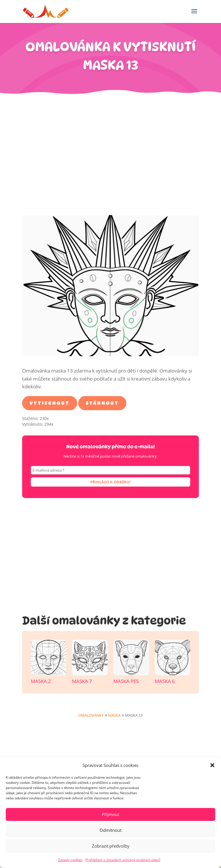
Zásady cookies (70, 860)
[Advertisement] (110, 158)
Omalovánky (91, 715)
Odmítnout (110, 830)
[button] (212, 765)
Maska (114, 715)
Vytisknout (50, 403)
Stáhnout (102, 403)
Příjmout (110, 814)
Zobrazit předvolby (111, 846)
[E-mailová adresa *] (110, 470)
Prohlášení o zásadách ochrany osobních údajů (123, 860)
